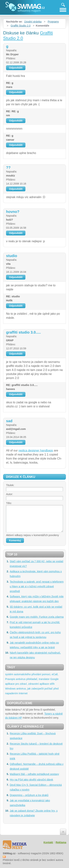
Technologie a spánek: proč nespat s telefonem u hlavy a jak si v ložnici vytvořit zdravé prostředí (37, 586)
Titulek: (10, 485)
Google (54, 679)
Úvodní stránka (33, 22)
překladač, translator (38, 679)
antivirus (21, 679)
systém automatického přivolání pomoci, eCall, (32, 674)
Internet (23, 693)
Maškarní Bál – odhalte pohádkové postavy (34, 774)
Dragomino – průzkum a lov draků (29, 795)
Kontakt (48, 842)
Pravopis (10, 679)
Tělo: (9, 503)
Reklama (61, 842)
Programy (53, 22)
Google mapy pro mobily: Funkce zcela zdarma (37, 617)
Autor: (9, 494)
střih (52, 684)
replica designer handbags (36, 450)
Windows (10, 689)
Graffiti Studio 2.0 (21, 26)
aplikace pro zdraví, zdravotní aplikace (27, 684)
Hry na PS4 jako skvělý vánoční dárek (31, 780)
